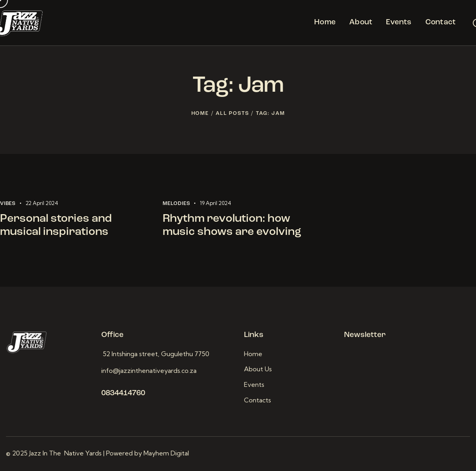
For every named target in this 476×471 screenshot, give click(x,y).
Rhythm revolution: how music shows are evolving (232, 226)
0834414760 (123, 393)
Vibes (8, 204)
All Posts (232, 113)
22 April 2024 (42, 203)
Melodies (176, 204)
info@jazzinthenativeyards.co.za (149, 370)
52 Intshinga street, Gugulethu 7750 (155, 354)
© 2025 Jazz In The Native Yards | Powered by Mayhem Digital (98, 453)
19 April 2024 (215, 203)
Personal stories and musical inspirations (56, 226)
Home (200, 113)
